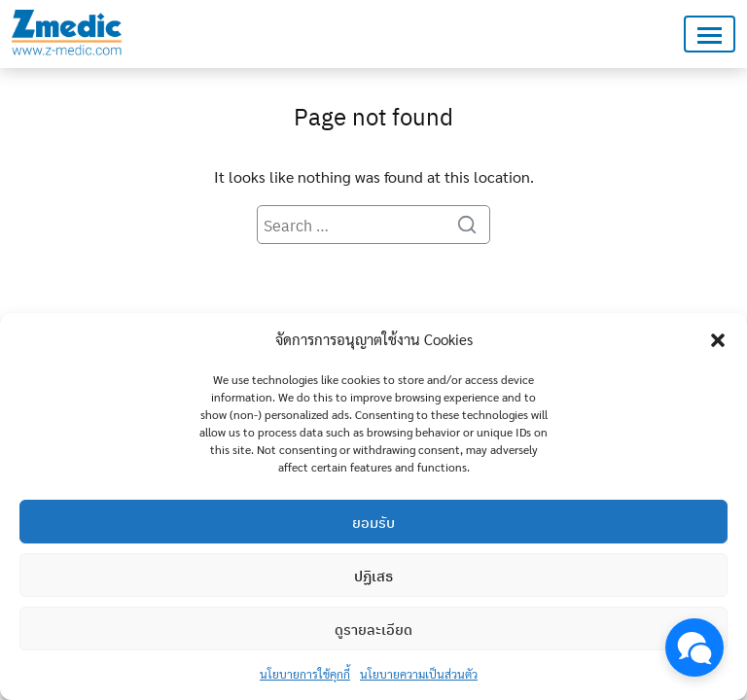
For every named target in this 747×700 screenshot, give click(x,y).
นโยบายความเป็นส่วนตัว (419, 674)
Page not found (373, 116)
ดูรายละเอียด (373, 629)
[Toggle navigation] (710, 35)
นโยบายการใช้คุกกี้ (305, 674)
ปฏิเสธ (373, 576)
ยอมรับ (373, 522)
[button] (718, 339)
